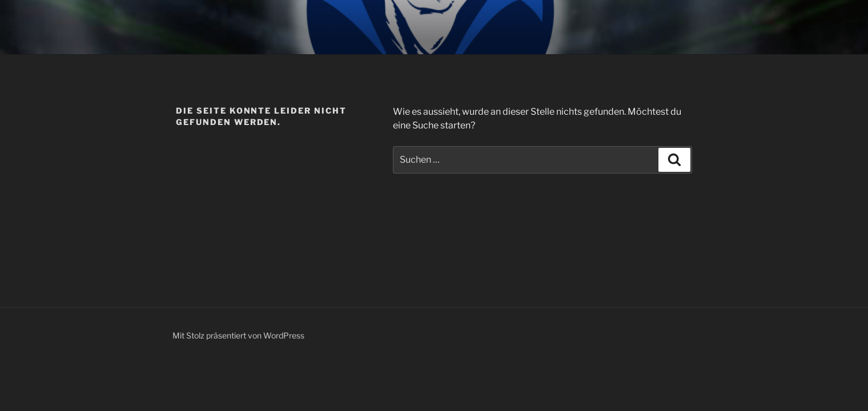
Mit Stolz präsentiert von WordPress (238, 335)
